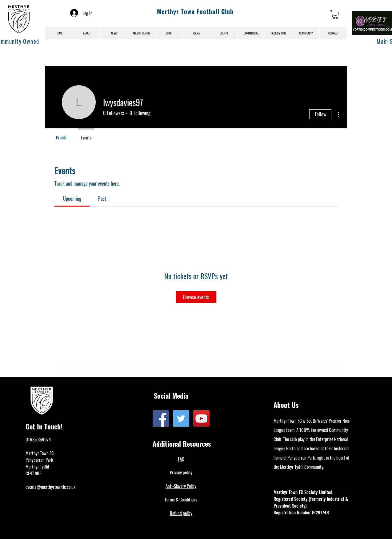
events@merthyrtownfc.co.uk (50, 487)
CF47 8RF (33, 473)
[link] (72, 199)
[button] (335, 15)
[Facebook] (161, 418)
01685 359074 (38, 439)
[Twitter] (181, 418)
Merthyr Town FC (40, 453)
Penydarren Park (39, 460)
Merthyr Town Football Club (195, 11)
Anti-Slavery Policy (181, 486)
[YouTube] (201, 418)
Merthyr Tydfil (37, 466)
